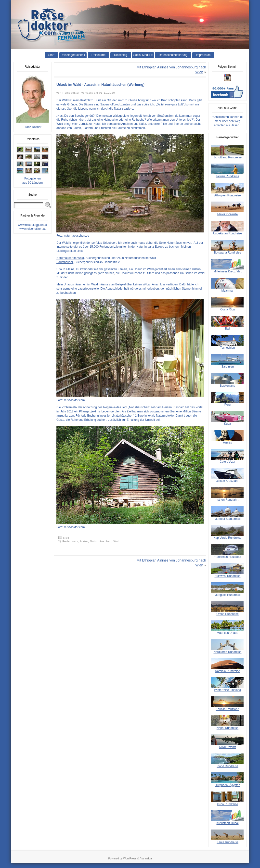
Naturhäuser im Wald (70, 258)
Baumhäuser (65, 262)
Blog (66, 538)
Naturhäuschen (176, 243)
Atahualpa (146, 858)
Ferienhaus (70, 541)
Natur (84, 541)
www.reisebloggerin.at (32, 225)
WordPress (130, 858)
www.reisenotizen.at (32, 229)
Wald (117, 541)
